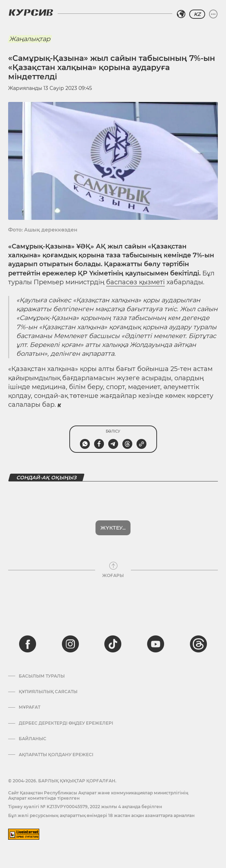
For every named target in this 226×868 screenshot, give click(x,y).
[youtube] (156, 644)
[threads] (198, 644)
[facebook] (28, 644)
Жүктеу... (113, 528)
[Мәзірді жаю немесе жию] (213, 14)
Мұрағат (30, 707)
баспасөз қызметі (135, 282)
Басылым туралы (42, 676)
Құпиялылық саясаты (48, 692)
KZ (197, 14)
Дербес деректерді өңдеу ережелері (66, 723)
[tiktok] (113, 644)
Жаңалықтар (30, 39)
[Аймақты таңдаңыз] (181, 14)
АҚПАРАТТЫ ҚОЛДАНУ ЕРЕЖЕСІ (56, 755)
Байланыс (33, 739)
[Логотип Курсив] (31, 12)
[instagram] (70, 644)
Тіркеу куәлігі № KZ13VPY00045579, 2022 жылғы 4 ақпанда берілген (85, 807)
